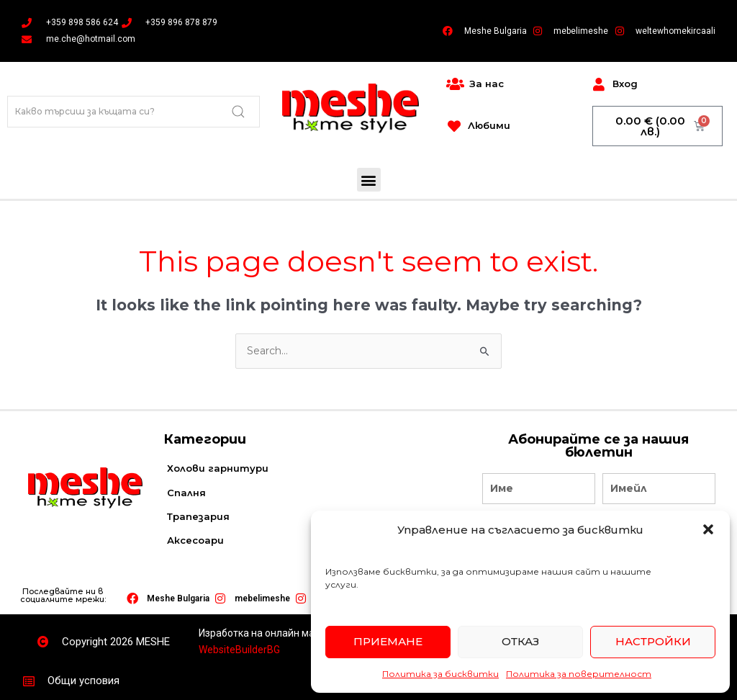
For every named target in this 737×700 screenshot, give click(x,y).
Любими (489, 125)
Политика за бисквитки (440, 674)
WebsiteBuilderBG (239, 650)
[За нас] (455, 84)
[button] (708, 529)
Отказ (520, 641)
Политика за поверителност (579, 674)
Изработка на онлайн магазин (270, 633)
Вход (625, 84)
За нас (487, 84)
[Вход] (599, 84)
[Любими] (454, 126)
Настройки (653, 641)
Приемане (388, 641)
